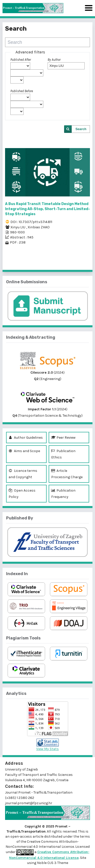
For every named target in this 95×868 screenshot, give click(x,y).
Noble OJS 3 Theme (52, 863)
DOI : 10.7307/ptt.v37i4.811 (31, 222)
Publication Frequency (63, 493)
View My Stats (48, 749)
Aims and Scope (24, 451)
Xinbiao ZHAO (39, 227)
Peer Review (63, 438)
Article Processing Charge (67, 473)
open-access (22, 836)
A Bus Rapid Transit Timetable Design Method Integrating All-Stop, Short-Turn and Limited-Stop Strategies (48, 209)
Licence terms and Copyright (23, 473)
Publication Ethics (63, 454)
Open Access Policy (22, 493)
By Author (54, 60)
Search (81, 129)
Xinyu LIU (18, 227)
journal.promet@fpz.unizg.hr (29, 803)
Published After (21, 60)
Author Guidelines (26, 438)
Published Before (22, 91)
